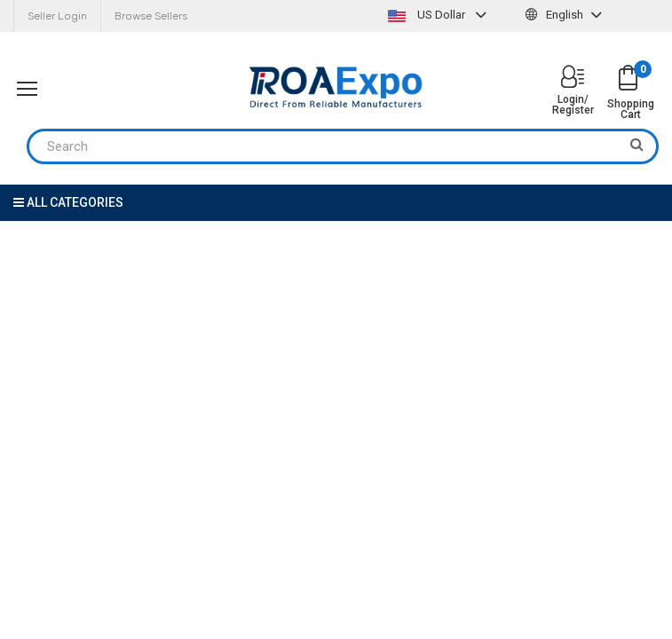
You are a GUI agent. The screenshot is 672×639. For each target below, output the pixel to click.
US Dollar (439, 15)
